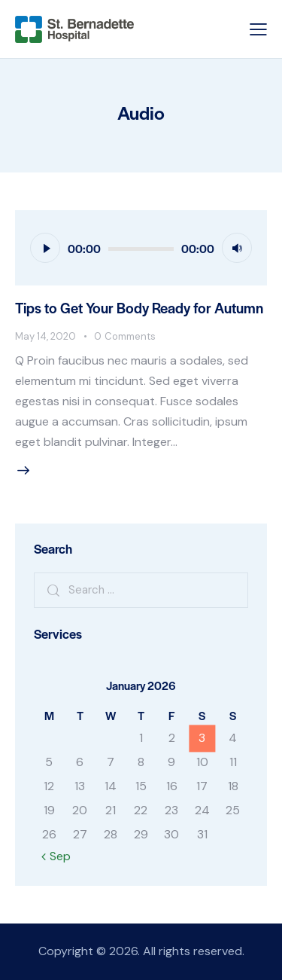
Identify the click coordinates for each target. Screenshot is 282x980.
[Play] (45, 248)
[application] (141, 248)
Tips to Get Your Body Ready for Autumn (139, 308)
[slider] (141, 249)
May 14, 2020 (45, 336)
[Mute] (237, 248)
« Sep (56, 856)
